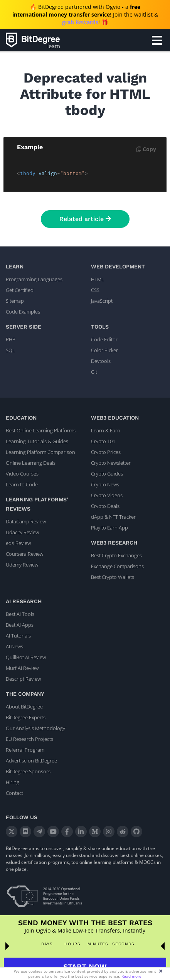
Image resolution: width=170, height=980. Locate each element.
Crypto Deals (105, 506)
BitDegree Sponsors (28, 771)
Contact (14, 793)
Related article (85, 219)
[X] (12, 832)
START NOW (85, 967)
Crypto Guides (107, 474)
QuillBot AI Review (26, 657)
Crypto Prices (106, 452)
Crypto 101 (103, 441)
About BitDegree (24, 707)
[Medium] (95, 832)
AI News (14, 646)
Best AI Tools (20, 614)
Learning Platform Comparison (40, 452)
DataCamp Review (26, 521)
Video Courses (22, 474)
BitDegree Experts (26, 717)
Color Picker (104, 350)
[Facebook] (67, 832)
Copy (146, 149)
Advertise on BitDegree (31, 761)
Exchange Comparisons (117, 566)
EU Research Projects (29, 739)
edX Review (18, 543)
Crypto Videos (107, 495)
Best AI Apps (20, 625)
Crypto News (105, 484)
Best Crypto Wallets (113, 577)
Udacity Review (22, 532)
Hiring (13, 782)
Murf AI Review (22, 668)
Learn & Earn (106, 430)
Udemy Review (22, 565)
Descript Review (23, 679)
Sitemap (15, 301)
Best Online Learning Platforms (41, 430)
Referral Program (25, 750)
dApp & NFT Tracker (113, 517)
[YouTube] (53, 832)
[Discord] (25, 832)
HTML (98, 279)
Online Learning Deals (31, 463)
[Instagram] (109, 832)
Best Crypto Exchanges (116, 555)
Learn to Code (22, 484)
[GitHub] (136, 832)
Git (94, 372)
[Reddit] (123, 832)
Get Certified (20, 290)
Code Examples (23, 312)
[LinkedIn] (81, 832)
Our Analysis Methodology (35, 728)
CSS (95, 290)
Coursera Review (24, 554)
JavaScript (102, 301)
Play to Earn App (109, 528)
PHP (11, 339)
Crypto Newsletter (111, 463)
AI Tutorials (18, 636)
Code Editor (104, 339)
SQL (10, 350)
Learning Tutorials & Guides (37, 441)
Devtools (101, 361)
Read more (131, 976)
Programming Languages (34, 279)
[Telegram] (39, 832)
